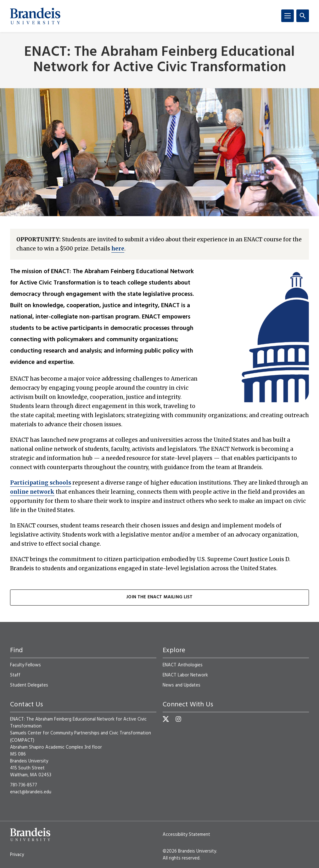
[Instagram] (178, 719)
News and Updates (182, 685)
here (118, 249)
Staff (15, 675)
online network (32, 492)
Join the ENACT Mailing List (159, 597)
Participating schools (41, 483)
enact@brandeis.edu (31, 792)
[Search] (303, 16)
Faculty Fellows (25, 665)
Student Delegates (29, 685)
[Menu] (288, 16)
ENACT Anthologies (183, 665)
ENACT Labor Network (185, 675)
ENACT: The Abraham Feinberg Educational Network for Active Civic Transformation (159, 60)
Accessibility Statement (186, 835)
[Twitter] (166, 719)
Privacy (17, 855)
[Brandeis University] (35, 16)
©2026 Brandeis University (189, 851)
